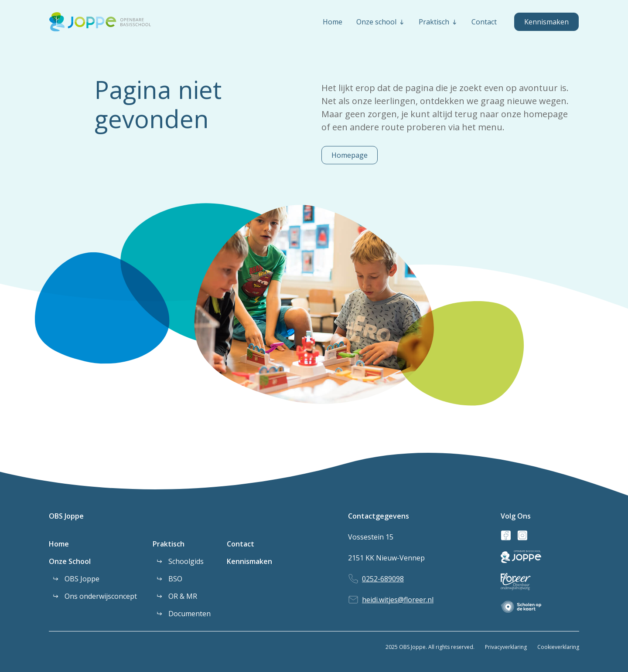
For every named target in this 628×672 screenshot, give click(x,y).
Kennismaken (546, 22)
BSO (175, 579)
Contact (241, 544)
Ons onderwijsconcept (101, 596)
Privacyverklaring (506, 647)
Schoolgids (186, 561)
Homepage (350, 155)
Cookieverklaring (558, 647)
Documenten (189, 614)
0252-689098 (383, 579)
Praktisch (169, 544)
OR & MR (183, 596)
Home (59, 544)
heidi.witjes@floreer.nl (398, 600)
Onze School (70, 561)
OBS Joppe (66, 516)
